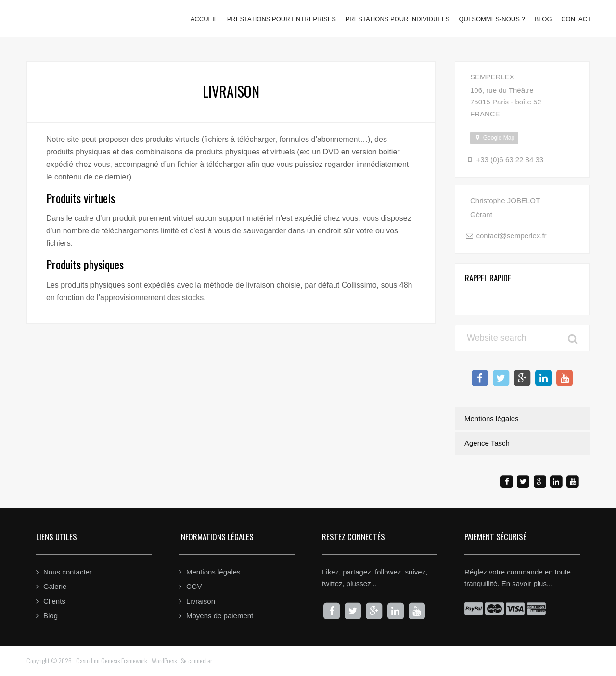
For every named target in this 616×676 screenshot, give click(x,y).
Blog (51, 616)
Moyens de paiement (220, 616)
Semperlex (76, 15)
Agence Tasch (487, 443)
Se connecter (197, 660)
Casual (84, 660)
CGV (194, 586)
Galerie (55, 586)
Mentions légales (492, 418)
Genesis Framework (124, 660)
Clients (54, 601)
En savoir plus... (527, 583)
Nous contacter (68, 572)
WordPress (164, 660)
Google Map (494, 138)
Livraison (201, 601)
